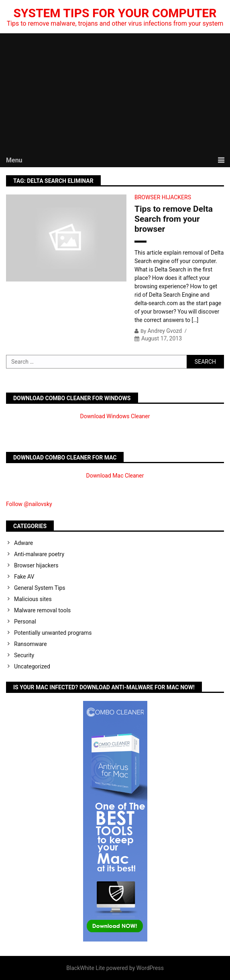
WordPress (150, 968)
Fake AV (24, 577)
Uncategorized (32, 666)
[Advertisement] (115, 93)
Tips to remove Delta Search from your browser (174, 219)
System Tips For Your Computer (115, 13)
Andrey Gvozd (165, 331)
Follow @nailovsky (29, 504)
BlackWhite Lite (85, 968)
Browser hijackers (163, 197)
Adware (23, 543)
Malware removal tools (42, 610)
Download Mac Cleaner (115, 476)
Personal (25, 622)
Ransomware (31, 644)
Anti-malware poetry (39, 554)
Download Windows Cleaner (115, 416)
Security (24, 655)
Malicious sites (33, 599)
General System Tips (40, 588)
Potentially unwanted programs (53, 633)
